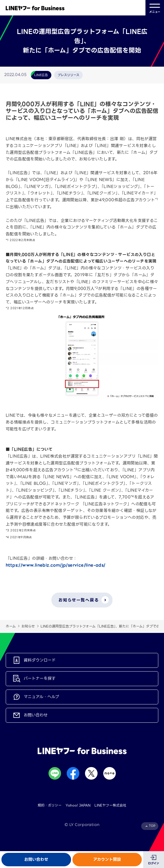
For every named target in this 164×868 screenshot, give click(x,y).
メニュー (155, 8)
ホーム (11, 626)
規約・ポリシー (50, 805)
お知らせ (28, 626)
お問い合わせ (36, 859)
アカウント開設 (107, 859)
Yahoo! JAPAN (78, 805)
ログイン (154, 863)
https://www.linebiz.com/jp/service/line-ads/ (56, 565)
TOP (152, 826)
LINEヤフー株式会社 (110, 805)
